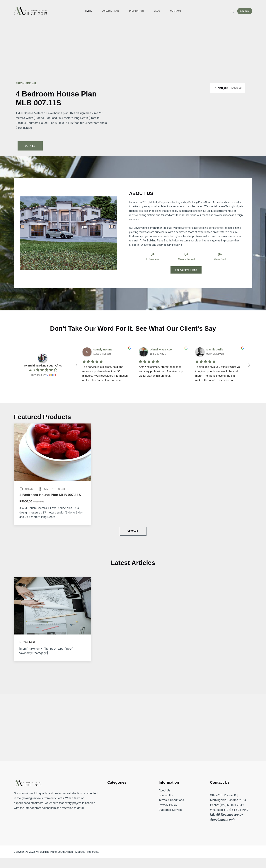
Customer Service (170, 810)
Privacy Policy (168, 805)
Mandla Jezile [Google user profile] (215, 350)
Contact (176, 11)
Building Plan (110, 11)
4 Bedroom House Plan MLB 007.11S (50, 495)
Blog (157, 11)
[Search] (232, 11)
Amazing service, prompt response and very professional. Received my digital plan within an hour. (161, 371)
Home (88, 11)
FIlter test (27, 642)
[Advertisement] (133, 50)
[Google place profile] (43, 366)
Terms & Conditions (171, 800)
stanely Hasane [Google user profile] (103, 350)
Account (245, 11)
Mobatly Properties (87, 852)
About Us (165, 790)
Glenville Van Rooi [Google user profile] (161, 350)
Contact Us (166, 795)
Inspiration (136, 11)
